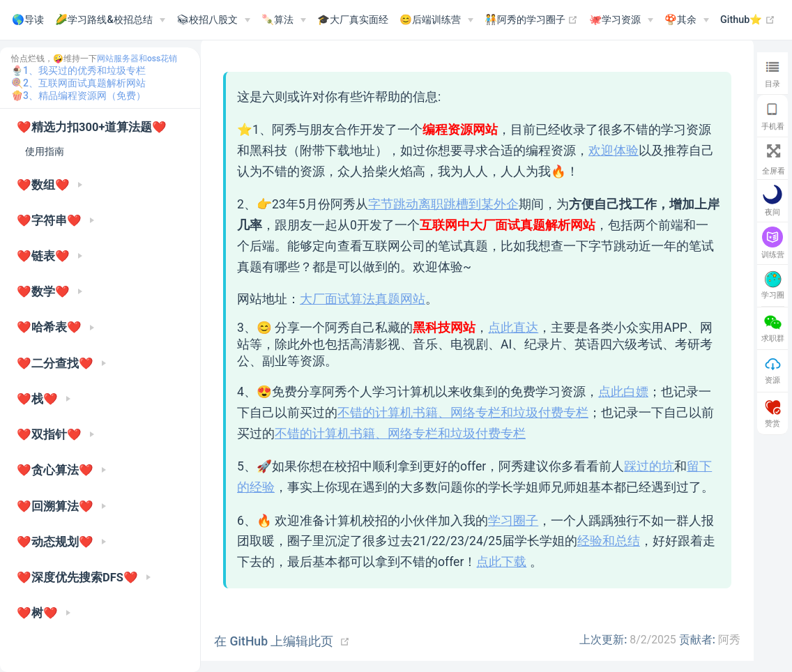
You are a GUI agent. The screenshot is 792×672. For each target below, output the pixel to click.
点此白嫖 (623, 392)
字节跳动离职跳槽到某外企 (443, 204)
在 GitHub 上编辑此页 (274, 641)
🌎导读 (28, 20)
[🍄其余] (687, 20)
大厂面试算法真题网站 (363, 299)
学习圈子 (513, 521)
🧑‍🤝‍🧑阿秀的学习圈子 (532, 20)
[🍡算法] (284, 20)
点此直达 (513, 328)
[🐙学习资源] (621, 20)
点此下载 (501, 562)
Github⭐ (748, 20)
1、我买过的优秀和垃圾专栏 (84, 70)
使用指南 (45, 151)
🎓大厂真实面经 (353, 20)
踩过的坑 (649, 466)
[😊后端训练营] (436, 20)
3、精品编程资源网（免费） (84, 96)
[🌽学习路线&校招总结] (110, 20)
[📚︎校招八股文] (213, 20)
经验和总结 (609, 541)
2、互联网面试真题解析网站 (84, 83)
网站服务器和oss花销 (137, 59)
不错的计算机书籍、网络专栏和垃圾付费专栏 (463, 413)
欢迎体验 (614, 151)
